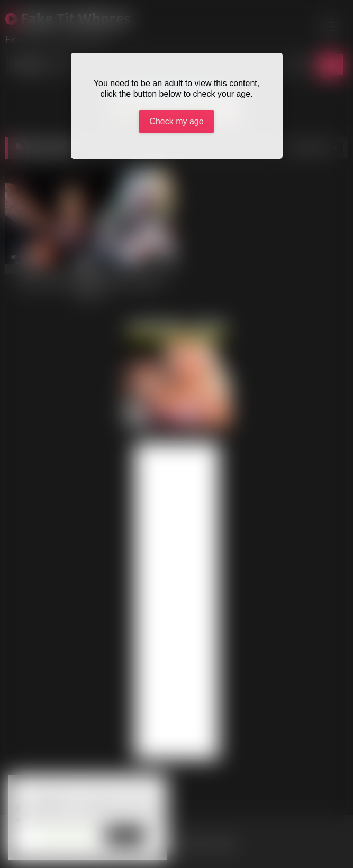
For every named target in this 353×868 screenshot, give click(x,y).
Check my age (176, 121)
